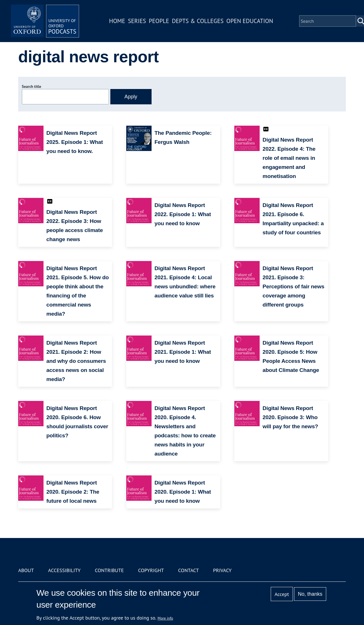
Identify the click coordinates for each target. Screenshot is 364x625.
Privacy (222, 570)
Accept (282, 594)
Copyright (151, 570)
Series (137, 21)
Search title (32, 86)
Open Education (250, 21)
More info (165, 618)
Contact (188, 570)
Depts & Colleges (198, 21)
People (159, 21)
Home (117, 21)
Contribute (109, 570)
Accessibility (64, 570)
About (26, 570)
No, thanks (310, 594)
